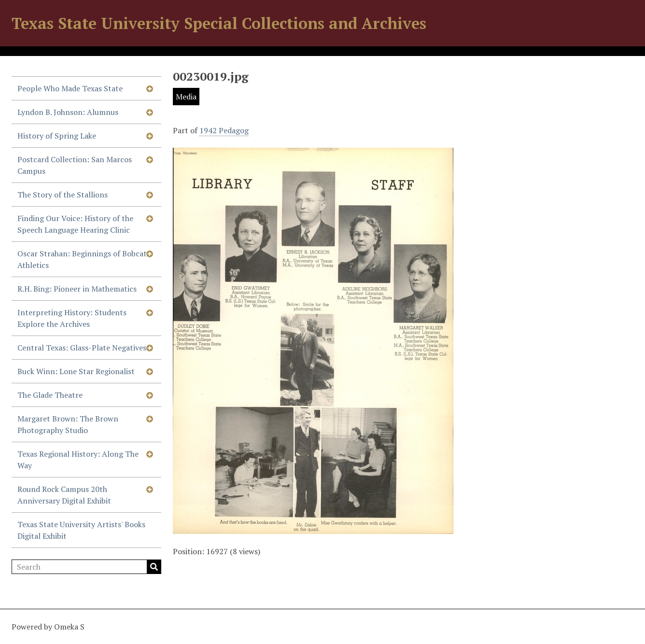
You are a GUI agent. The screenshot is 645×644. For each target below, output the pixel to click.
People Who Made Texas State (70, 88)
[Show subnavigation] (150, 88)
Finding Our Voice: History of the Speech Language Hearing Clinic (75, 224)
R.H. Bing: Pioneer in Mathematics (77, 289)
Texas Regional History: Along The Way (78, 460)
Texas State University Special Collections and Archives (219, 23)
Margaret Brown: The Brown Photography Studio (68, 424)
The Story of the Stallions (63, 195)
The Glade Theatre (50, 395)
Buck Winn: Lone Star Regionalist (76, 371)
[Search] (86, 567)
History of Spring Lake (57, 136)
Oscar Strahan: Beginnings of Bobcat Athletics (82, 259)
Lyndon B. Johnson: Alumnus (68, 112)
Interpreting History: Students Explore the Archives (72, 318)
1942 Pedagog (224, 130)
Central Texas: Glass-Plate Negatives (82, 348)
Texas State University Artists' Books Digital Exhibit (81, 530)
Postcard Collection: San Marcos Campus (75, 165)
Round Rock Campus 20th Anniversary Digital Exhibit (64, 495)
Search (154, 567)
